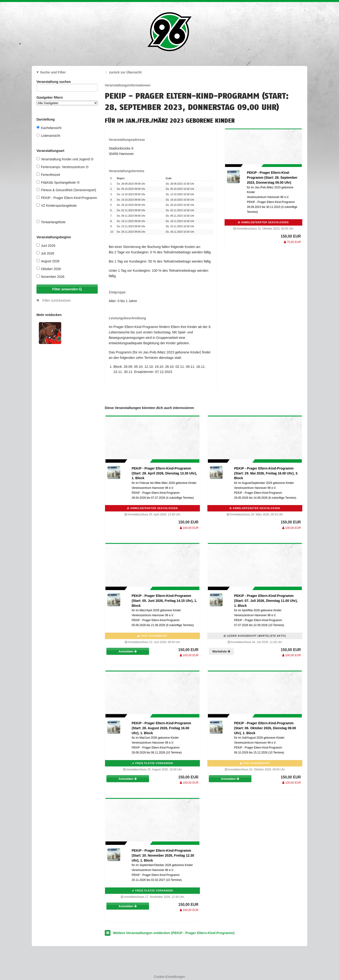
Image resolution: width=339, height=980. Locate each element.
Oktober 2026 (49, 269)
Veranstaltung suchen (67, 83)
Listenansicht (48, 136)
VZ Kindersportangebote (57, 205)
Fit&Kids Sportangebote (58, 182)
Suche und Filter (53, 72)
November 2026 (50, 277)
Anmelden (128, 651)
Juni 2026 (46, 245)
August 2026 (48, 261)
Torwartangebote (51, 222)
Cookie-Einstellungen (169, 977)
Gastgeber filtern (67, 100)
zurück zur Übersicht (125, 72)
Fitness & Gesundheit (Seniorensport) (66, 190)
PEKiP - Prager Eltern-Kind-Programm (67, 198)
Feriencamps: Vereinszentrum (63, 167)
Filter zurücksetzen (57, 300)
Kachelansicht (49, 128)
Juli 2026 (45, 253)
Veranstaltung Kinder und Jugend (65, 159)
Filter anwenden (67, 289)
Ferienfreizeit (48, 175)
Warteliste (221, 651)
